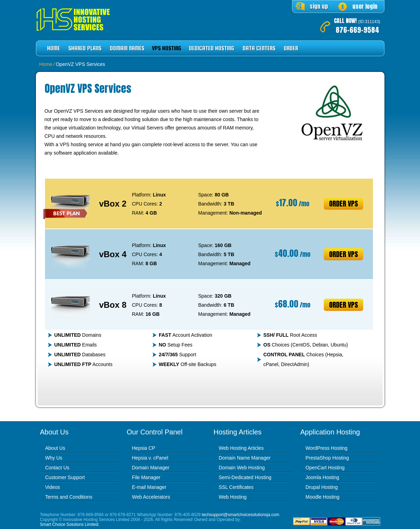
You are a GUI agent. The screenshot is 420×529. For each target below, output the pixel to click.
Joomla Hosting (323, 477)
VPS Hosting (167, 48)
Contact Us (57, 468)
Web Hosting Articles (241, 448)
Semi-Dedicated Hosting (245, 477)
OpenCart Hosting (325, 468)
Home (54, 48)
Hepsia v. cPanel (150, 458)
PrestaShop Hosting (327, 458)
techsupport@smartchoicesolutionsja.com (240, 515)
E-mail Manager (149, 487)
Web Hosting (233, 497)
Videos (53, 487)
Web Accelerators (151, 497)
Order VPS (343, 204)
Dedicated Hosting (212, 48)
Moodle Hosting (323, 497)
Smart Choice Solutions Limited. (70, 524)
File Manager (146, 477)
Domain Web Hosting (242, 468)
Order (291, 48)
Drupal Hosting (322, 487)
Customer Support (65, 477)
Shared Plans (85, 48)
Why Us (54, 458)
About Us (55, 448)
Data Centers (259, 48)
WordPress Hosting (327, 448)
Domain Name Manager (245, 458)
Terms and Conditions (69, 497)
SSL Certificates (236, 487)
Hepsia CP (144, 448)
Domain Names (127, 48)
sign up (319, 6)
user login (365, 6)
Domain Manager (151, 468)
